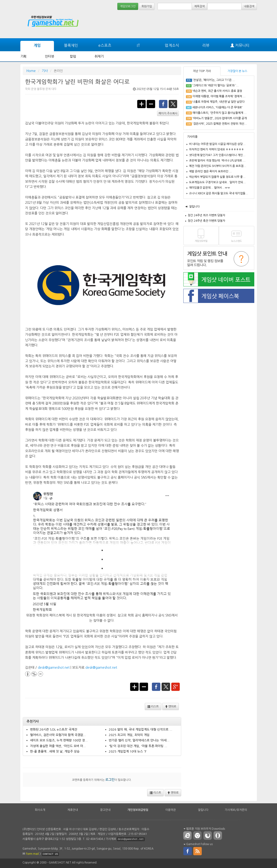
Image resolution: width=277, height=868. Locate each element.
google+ (176, 686)
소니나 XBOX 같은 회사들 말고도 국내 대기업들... (219, 193)
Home (31, 71)
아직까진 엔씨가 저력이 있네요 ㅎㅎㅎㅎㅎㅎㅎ (216, 149)
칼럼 (73, 56)
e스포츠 (105, 45)
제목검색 (199, 6)
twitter (173, 104)
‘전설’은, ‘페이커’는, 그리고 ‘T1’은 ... (214, 80)
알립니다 (194, 207)
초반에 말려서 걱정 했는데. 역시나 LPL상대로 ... (217, 161)
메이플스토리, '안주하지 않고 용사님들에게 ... (220, 113)
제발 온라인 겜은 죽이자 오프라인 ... (210, 171)
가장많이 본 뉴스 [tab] (237, 71)
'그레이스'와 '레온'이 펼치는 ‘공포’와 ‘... (215, 85)
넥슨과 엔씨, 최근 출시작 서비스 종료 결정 (217, 91)
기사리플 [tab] (192, 137)
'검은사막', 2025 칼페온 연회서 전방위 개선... (220, 124)
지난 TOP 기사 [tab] (202, 71)
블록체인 (71, 45)
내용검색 (249, 6)
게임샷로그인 (128, 6)
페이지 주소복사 (168, 113)
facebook (163, 104)
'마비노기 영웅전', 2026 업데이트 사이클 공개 (220, 118)
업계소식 (172, 45)
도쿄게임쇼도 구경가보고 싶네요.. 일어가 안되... (218, 182)
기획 (23, 56)
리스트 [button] (153, 706)
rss (198, 851)
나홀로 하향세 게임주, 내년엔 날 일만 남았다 (219, 102)
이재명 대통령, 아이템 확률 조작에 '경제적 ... (219, 96)
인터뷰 (50, 56)
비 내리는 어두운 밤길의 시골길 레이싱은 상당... (217, 144)
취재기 (99, 56)
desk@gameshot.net (54, 668)
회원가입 (147, 6)
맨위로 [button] (171, 706)
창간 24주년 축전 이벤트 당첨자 (207, 221)
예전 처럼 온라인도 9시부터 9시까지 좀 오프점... (218, 166)
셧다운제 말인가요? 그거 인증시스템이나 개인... (217, 155)
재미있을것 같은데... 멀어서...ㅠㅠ (209, 188)
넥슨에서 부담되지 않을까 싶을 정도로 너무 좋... (217, 177)
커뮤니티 (240, 45)
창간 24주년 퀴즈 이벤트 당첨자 (207, 215)
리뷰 (206, 45)
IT (138, 45)
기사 (45, 71)
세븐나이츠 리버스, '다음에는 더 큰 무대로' (217, 107)
